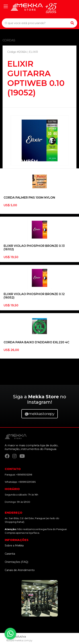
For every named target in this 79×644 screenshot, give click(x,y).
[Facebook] (7, 456)
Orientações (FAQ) (16, 562)
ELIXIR (34, 52)
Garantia (10, 554)
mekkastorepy (40, 414)
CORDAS (9, 40)
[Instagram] (14, 456)
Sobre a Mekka (14, 546)
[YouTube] (22, 456)
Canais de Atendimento (20, 570)
